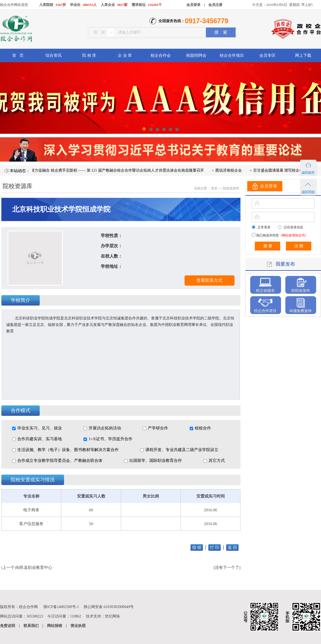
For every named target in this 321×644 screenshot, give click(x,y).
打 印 (215, 548)
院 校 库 (89, 55)
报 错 (197, 548)
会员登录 (193, 5)
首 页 (18, 55)
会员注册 (215, 5)
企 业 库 (125, 55)
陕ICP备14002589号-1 (61, 607)
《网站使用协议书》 (293, 235)
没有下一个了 (227, 568)
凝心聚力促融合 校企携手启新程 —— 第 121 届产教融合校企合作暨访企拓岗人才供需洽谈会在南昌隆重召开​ (117, 170)
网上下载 (303, 55)
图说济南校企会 (232, 170)
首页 (214, 188)
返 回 (232, 548)
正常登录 (264, 227)
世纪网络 (112, 616)
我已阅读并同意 (282, 235)
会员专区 (267, 55)
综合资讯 (54, 55)
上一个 (9, 568)
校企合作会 (161, 55)
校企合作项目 (232, 55)
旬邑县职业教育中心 (34, 568)
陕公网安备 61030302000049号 (109, 607)
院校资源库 (231, 188)
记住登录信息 (293, 227)
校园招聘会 (196, 55)
